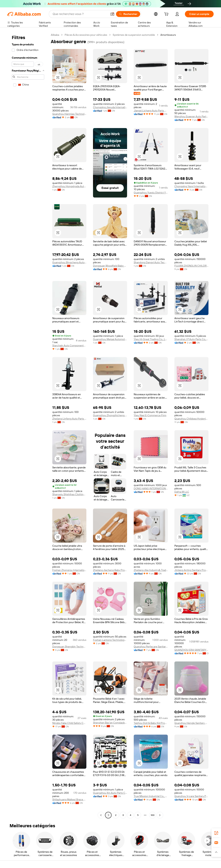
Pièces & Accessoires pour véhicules (86, 35)
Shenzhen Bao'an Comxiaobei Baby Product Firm (110, 723)
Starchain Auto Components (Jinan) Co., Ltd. (69, 345)
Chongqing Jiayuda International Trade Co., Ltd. (110, 107)
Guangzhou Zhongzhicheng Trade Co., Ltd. (110, 415)
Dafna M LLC (182, 492)
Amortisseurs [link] (168, 35)
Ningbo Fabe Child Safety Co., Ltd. (69, 723)
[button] (112, 14)
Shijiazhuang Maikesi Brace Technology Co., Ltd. (69, 799)
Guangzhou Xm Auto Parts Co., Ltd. (110, 793)
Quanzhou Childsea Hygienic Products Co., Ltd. (191, 419)
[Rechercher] (128, 14)
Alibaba (55, 35)
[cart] (167, 15)
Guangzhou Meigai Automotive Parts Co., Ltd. (110, 339)
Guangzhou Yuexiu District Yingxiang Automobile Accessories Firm (151, 193)
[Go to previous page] (101, 815)
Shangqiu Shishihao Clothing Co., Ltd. (69, 494)
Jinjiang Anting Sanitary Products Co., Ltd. (191, 570)
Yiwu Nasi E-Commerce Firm (150, 415)
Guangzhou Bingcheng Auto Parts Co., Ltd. (69, 262)
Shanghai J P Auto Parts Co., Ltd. (191, 339)
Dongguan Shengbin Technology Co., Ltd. (69, 647)
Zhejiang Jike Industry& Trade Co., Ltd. (151, 570)
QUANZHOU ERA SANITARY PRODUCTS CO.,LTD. (191, 650)
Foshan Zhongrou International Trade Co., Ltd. (69, 570)
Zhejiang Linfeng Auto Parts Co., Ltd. (69, 419)
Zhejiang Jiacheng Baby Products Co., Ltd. (110, 570)
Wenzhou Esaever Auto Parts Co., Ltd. (191, 116)
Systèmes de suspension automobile (134, 35)
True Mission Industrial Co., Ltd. (151, 796)
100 (153, 815)
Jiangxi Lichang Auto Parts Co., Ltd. (151, 111)
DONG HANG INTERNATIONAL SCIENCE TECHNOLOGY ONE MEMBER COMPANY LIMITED (151, 488)
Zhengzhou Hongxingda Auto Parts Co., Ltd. (69, 186)
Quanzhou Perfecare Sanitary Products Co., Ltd (151, 647)
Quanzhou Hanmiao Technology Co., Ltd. (69, 114)
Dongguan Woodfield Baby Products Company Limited (110, 266)
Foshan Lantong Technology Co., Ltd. (110, 640)
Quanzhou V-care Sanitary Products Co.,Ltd (191, 796)
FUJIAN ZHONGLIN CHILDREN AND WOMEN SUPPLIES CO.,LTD (191, 266)
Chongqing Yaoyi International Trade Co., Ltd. (191, 186)
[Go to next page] (160, 815)
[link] (216, 833)
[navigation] (28, 425)
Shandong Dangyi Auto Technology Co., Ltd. (151, 262)
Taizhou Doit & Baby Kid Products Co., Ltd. (151, 723)
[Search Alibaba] (80, 14)
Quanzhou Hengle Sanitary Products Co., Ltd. (191, 723)
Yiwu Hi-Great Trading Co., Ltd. (151, 339)
